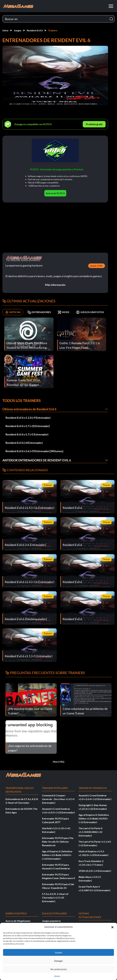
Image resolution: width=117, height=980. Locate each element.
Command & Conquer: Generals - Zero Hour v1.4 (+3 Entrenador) (58, 799)
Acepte (59, 952)
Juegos (18, 30)
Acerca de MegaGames (18, 921)
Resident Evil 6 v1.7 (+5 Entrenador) (27, 434)
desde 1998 (96, 266)
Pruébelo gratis (94, 124)
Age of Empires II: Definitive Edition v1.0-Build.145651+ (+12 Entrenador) (57, 855)
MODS (63, 312)
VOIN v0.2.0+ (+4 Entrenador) (95, 871)
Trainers (53, 30)
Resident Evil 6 (35, 30)
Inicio (5, 30)
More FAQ (59, 762)
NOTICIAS (13, 312)
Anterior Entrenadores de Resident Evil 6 (37, 460)
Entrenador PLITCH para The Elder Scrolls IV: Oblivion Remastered (58, 842)
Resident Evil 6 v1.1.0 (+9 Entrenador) (28, 418)
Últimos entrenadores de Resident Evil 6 (29, 409)
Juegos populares (51, 921)
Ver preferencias (59, 969)
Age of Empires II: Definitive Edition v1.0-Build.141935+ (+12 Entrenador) (94, 818)
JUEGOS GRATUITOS (90, 312)
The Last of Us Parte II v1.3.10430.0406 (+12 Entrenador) (90, 832)
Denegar (59, 961)
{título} (57, 976)
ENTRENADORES (39, 312)
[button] (112, 927)
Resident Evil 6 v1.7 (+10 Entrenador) (28, 426)
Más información (55, 285)
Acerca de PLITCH (55, 193)
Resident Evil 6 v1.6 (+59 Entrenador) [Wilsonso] (34, 451)
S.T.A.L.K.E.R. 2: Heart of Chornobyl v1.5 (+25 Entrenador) (55, 898)
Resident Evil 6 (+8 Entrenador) (24, 443)
